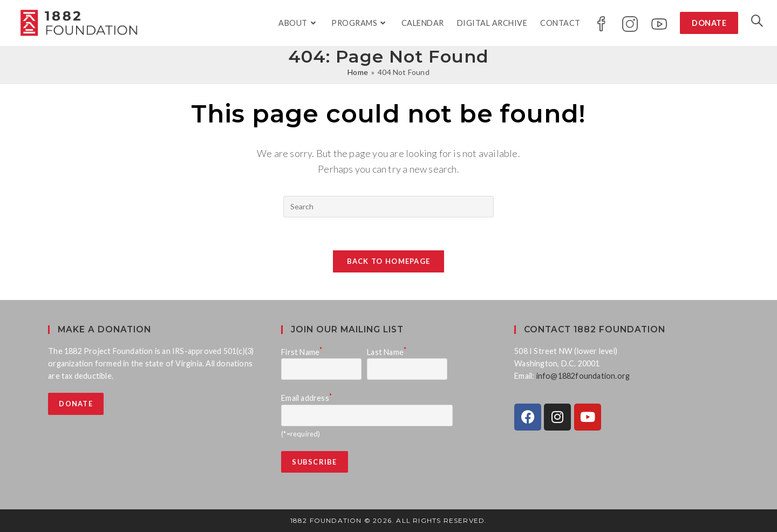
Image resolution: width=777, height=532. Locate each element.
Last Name (387, 352)
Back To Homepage (389, 261)
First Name (302, 352)
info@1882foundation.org (583, 376)
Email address (306, 398)
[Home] (358, 72)
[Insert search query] (388, 207)
